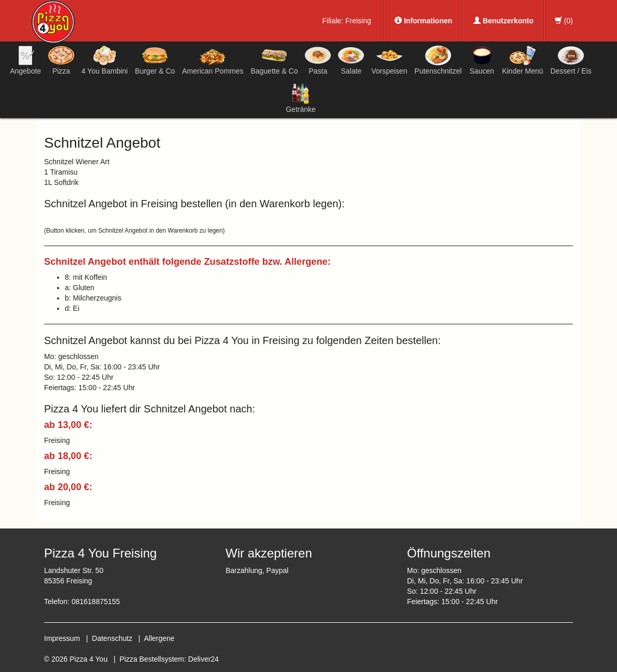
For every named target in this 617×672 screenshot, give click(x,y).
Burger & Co (155, 60)
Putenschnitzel (438, 60)
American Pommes (213, 62)
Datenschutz (112, 638)
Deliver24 (204, 659)
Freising (358, 21)
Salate (351, 60)
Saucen (482, 60)
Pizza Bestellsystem (152, 659)
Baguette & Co (274, 60)
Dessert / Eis (571, 60)
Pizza (61, 60)
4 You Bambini (105, 60)
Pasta (318, 60)
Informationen (423, 21)
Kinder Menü (522, 60)
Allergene (159, 638)
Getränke (301, 98)
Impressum (62, 638)
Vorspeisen (389, 60)
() (564, 21)
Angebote (25, 60)
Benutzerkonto (503, 21)
